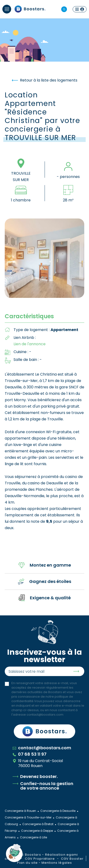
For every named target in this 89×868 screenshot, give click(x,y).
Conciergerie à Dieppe (37, 831)
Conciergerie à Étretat (38, 824)
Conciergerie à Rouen (20, 811)
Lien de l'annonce (30, 344)
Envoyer (76, 671)
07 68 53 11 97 (30, 754)
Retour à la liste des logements (45, 80)
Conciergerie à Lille (33, 837)
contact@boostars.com (45, 715)
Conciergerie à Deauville (58, 811)
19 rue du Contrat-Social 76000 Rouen (38, 763)
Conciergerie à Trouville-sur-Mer (28, 817)
